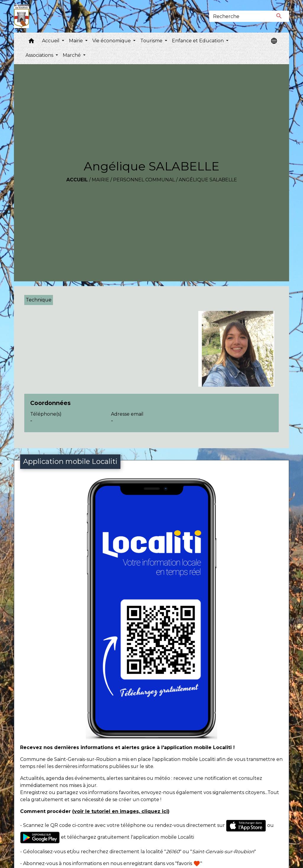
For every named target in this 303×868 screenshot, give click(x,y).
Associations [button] (40, 55)
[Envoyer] (279, 16)
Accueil (77, 180)
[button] (31, 42)
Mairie (100, 180)
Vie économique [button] (112, 41)
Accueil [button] (51, 41)
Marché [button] (72, 55)
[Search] (239, 16)
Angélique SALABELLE (208, 180)
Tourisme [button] (152, 41)
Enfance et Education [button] (198, 41)
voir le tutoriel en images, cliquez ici (121, 811)
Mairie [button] (76, 41)
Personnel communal (144, 180)
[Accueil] (21, 16)
